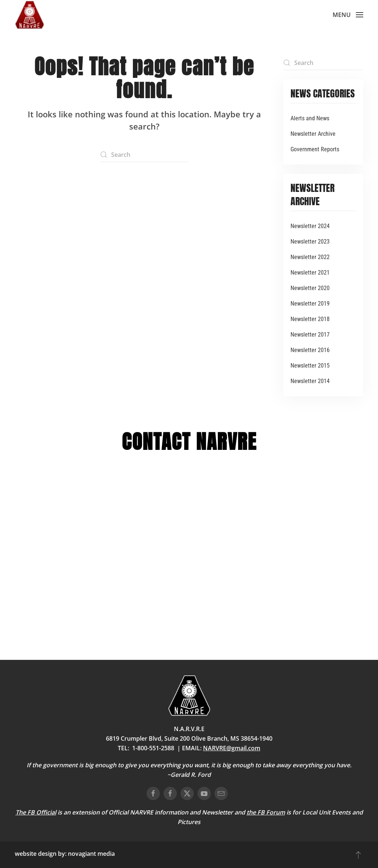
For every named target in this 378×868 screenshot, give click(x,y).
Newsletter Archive (313, 134)
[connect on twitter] (187, 793)
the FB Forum (266, 812)
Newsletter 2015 (310, 366)
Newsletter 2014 (310, 381)
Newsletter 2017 (310, 335)
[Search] (144, 155)
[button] (348, 15)
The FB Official (36, 812)
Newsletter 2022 (310, 257)
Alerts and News (310, 118)
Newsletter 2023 (310, 242)
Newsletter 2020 (310, 288)
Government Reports (315, 149)
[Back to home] (30, 15)
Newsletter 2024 (310, 226)
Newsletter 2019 (310, 304)
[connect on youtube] (204, 793)
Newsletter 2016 (310, 350)
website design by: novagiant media (65, 854)
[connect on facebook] (153, 793)
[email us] (221, 793)
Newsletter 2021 (310, 273)
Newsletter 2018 (310, 319)
